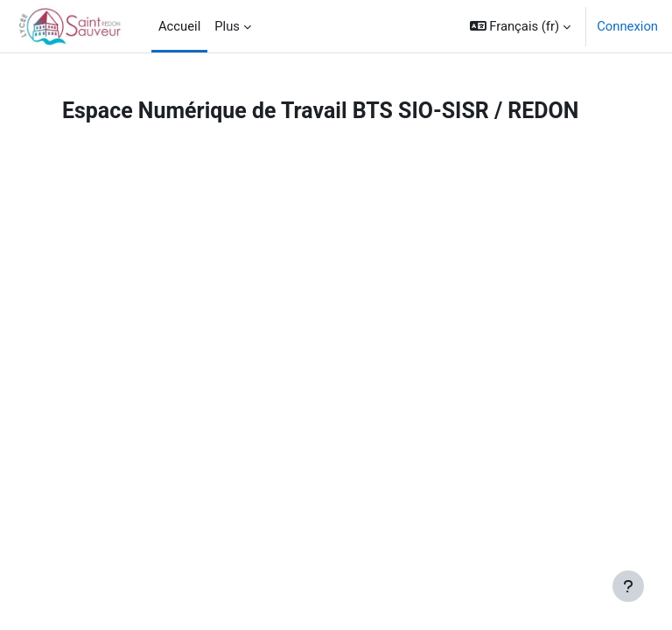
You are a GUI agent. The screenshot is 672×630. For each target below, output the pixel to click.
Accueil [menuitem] (179, 26)
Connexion (627, 26)
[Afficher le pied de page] (628, 586)
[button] (521, 26)
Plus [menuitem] (227, 26)
